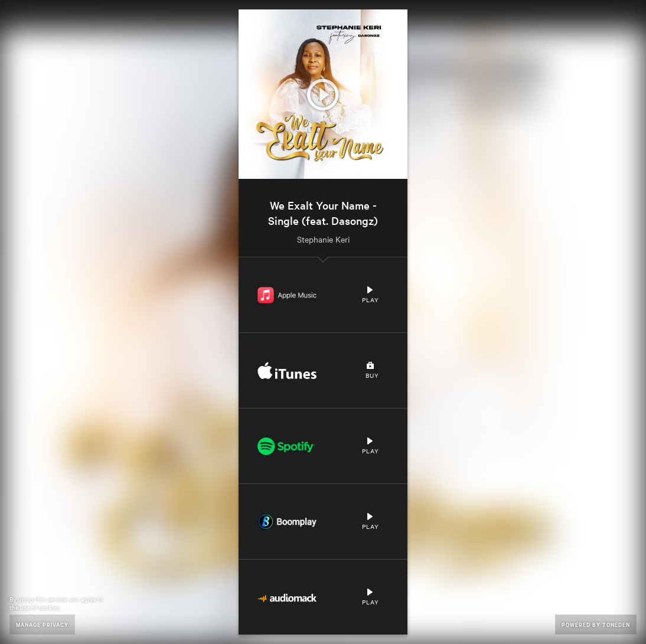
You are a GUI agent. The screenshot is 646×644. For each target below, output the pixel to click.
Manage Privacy (42, 624)
